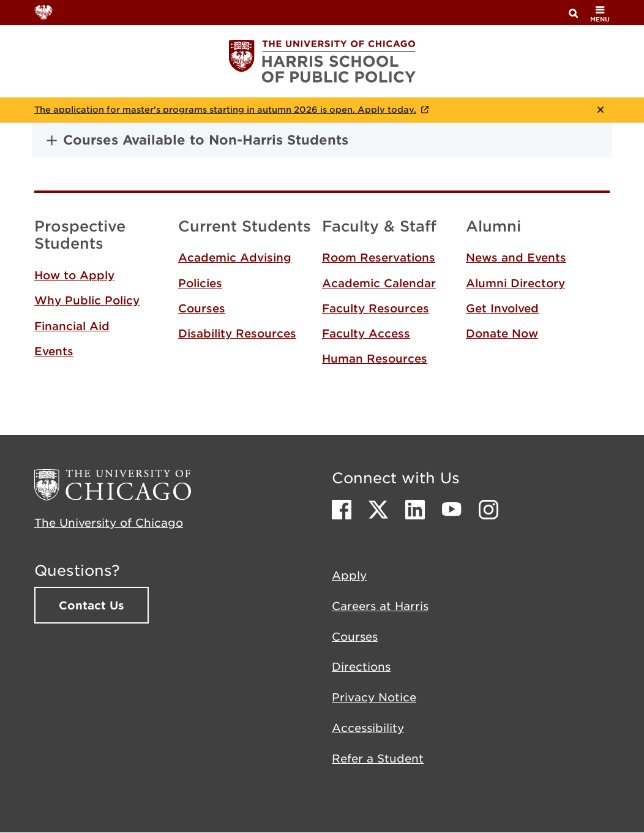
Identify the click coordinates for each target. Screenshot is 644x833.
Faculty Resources (376, 308)
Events (54, 351)
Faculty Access (366, 333)
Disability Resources (237, 333)
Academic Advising (235, 257)
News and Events (516, 257)
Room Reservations (379, 257)
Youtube (452, 510)
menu (600, 14)
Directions (361, 666)
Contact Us (92, 605)
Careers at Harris (380, 606)
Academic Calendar (379, 283)
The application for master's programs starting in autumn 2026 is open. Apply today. (225, 110)
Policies (200, 283)
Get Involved (502, 308)
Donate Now (502, 333)
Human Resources (375, 358)
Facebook (342, 510)
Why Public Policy (87, 300)
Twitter (378, 510)
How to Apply (74, 275)
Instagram (489, 510)
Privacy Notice (374, 697)
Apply (349, 575)
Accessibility (368, 728)
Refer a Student (378, 758)
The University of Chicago (109, 522)
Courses (202, 308)
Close (601, 110)
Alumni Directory (515, 283)
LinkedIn (415, 510)
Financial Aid (72, 326)
